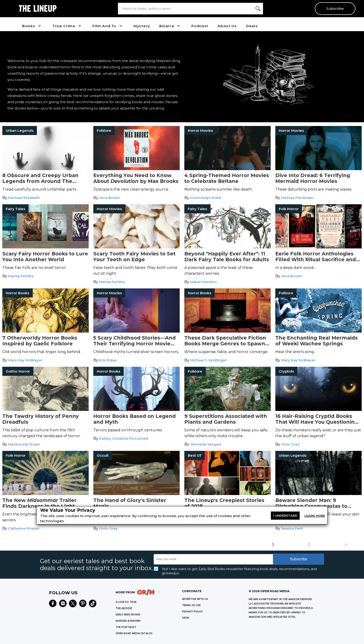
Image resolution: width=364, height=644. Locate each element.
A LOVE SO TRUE (126, 602)
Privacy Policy (192, 612)
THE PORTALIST (126, 627)
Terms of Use (191, 605)
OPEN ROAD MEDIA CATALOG (134, 633)
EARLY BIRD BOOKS (128, 615)
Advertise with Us (195, 599)
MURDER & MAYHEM (128, 621)
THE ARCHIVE (124, 608)
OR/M (185, 618)
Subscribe (335, 9)
